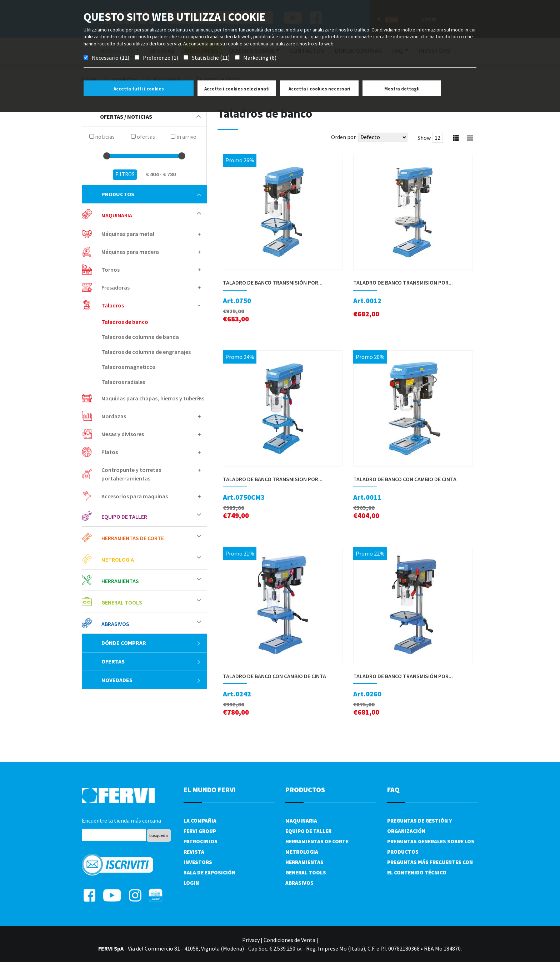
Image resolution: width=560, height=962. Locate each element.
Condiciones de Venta (289, 940)
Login (191, 883)
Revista (194, 852)
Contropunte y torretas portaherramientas (131, 474)
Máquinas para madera (130, 252)
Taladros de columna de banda (140, 337)
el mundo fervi (210, 790)
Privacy (251, 940)
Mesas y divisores (123, 434)
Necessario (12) (111, 58)
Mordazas (114, 416)
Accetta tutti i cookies (139, 89)
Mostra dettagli (402, 89)
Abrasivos (115, 624)
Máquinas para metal (128, 234)
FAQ (393, 790)
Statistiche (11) (211, 58)
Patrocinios (201, 841)
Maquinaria (117, 215)
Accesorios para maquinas (135, 496)
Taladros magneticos (128, 367)
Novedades (151, 680)
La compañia (200, 821)
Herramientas (120, 581)
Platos (110, 452)
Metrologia (118, 559)
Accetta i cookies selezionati (237, 89)
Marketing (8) (260, 58)
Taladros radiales (123, 382)
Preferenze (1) (161, 58)
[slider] (107, 156)
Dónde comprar (151, 643)
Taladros (113, 305)
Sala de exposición (209, 872)
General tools (122, 602)
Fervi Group (200, 831)
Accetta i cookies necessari (319, 89)
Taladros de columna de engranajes (146, 352)
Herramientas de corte (133, 538)
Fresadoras (116, 287)
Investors (198, 862)
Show (424, 138)
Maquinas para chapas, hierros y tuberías (153, 398)
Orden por (343, 137)
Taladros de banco (125, 322)
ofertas (151, 661)
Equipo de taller (124, 517)
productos (151, 194)
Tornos (111, 270)
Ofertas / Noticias (150, 117)
